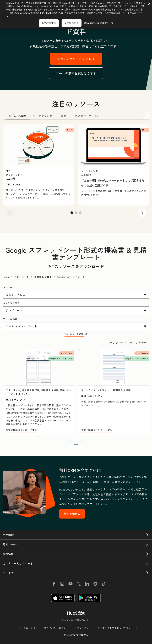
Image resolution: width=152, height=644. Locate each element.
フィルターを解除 (76, 334)
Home (6, 277)
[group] (38, 165)
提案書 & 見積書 (43, 277)
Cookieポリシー (119, 13)
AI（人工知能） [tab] (18, 116)
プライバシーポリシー (56, 628)
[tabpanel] (76, 172)
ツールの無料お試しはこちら (76, 73)
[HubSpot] (76, 613)
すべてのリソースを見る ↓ (76, 59)
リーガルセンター (28, 628)
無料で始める (72, 514)
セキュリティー (83, 628)
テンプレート (21, 277)
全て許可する (49, 23)
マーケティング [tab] (43, 116)
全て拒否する (72, 23)
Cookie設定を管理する (99, 23)
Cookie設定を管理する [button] (76, 635)
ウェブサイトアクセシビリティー (115, 628)
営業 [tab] (64, 116)
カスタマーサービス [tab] (87, 116)
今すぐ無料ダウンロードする (21, 430)
